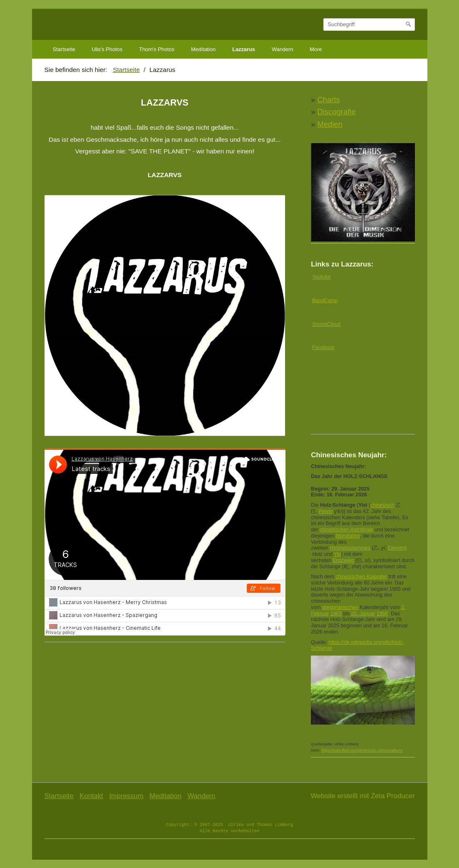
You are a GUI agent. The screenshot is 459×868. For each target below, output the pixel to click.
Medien (330, 124)
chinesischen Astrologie (346, 530)
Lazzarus (244, 49)
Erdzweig (343, 560)
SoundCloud (326, 324)
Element (397, 548)
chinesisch (382, 505)
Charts (329, 100)
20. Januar (363, 614)
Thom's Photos (157, 49)
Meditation (203, 49)
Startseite (64, 49)
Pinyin (326, 511)
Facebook (323, 348)
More (316, 49)
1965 (336, 614)
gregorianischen (340, 607)
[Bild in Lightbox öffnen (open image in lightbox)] (165, 316)
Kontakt (91, 796)
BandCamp (325, 301)
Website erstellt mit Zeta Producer (362, 796)
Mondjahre (348, 536)
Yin (337, 554)
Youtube (321, 277)
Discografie (337, 112)
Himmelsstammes (350, 548)
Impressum (126, 796)
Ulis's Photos (107, 49)
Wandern (282, 49)
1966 (382, 614)
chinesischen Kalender (361, 577)
